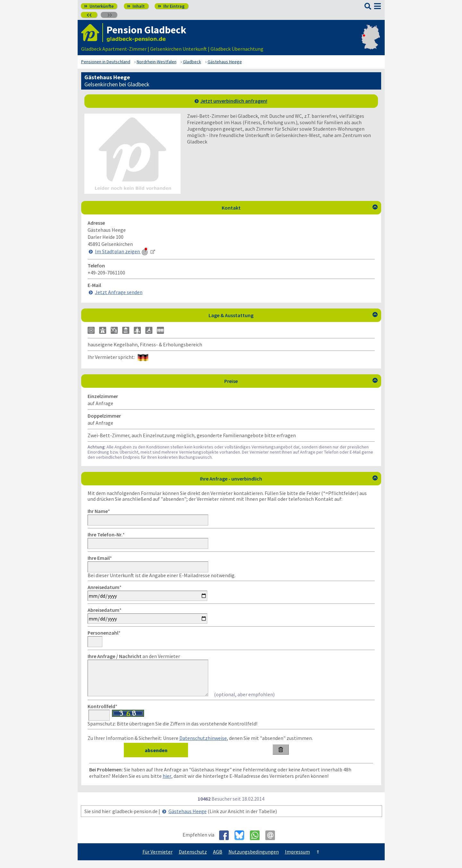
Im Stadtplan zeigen (122, 251)
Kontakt (300, 208)
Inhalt (136, 6)
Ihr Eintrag (171, 6)
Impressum (297, 859)
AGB (218, 859)
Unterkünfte (99, 6)
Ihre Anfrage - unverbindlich (289, 479)
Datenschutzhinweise (203, 746)
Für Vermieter (158, 859)
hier (167, 784)
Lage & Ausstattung (293, 315)
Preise (301, 381)
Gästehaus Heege (188, 819)
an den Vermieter (134, 656)
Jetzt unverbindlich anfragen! (234, 101)
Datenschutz (193, 859)
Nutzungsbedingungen (254, 859)
